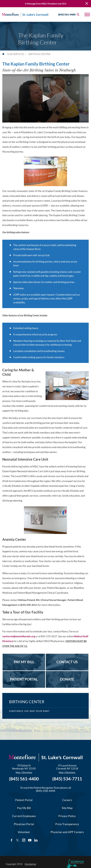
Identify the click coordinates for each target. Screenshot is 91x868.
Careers (67, 800)
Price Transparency (67, 824)
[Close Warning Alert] (87, 4)
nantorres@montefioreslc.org (19, 636)
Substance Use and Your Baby (29, 711)
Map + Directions (24, 772)
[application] (46, 98)
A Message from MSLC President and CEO (46, 4)
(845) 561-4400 (64, 15)
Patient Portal (24, 800)
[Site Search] (78, 15)
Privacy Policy (67, 816)
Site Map (67, 808)
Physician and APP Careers (67, 832)
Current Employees (24, 816)
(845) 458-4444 (45, 791)
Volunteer (24, 832)
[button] (87, 15)
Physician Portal (24, 824)
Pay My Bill (24, 808)
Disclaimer (30, 864)
